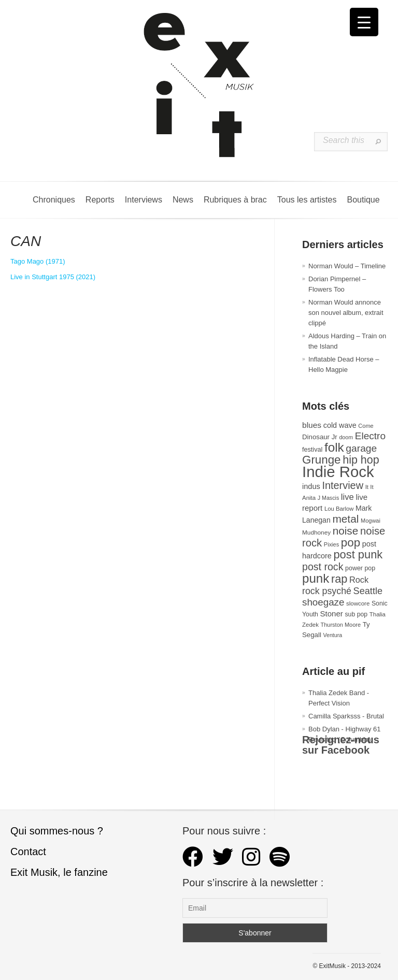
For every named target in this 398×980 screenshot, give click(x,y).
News (183, 200)
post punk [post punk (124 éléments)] (358, 554)
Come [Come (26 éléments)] (366, 426)
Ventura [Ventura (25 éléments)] (332, 635)
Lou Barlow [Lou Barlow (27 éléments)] (339, 509)
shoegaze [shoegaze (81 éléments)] (323, 602)
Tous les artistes (307, 200)
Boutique (363, 200)
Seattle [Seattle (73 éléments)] (368, 591)
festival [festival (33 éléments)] (312, 450)
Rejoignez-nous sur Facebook (341, 745)
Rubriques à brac (235, 200)
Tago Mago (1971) (38, 261)
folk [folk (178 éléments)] (334, 447)
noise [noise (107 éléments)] (346, 531)
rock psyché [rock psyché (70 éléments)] (327, 591)
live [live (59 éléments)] (347, 497)
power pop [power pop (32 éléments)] (360, 568)
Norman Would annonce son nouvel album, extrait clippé (346, 313)
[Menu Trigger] (364, 22)
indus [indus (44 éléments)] (311, 486)
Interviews (144, 200)
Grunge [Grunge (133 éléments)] (322, 460)
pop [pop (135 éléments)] (351, 543)
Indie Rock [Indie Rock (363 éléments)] (338, 472)
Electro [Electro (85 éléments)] (370, 436)
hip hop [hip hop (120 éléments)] (361, 460)
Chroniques (54, 200)
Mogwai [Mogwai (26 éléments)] (371, 521)
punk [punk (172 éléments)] (316, 578)
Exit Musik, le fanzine (59, 872)
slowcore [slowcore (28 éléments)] (358, 603)
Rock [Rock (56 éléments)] (359, 580)
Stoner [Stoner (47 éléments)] (332, 614)
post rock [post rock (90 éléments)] (323, 567)
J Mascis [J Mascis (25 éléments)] (328, 498)
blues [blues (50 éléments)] (312, 425)
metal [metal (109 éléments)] (345, 519)
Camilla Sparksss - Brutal (346, 716)
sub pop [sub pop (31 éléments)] (356, 614)
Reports (100, 200)
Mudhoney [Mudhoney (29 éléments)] (316, 532)
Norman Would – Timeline (347, 266)
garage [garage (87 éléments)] (361, 448)
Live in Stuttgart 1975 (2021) (53, 277)
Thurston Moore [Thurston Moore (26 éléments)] (341, 625)
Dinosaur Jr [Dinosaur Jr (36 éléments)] (320, 437)
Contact (28, 852)
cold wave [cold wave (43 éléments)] (340, 425)
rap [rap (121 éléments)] (339, 579)
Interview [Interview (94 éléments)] (343, 485)
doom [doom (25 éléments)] (346, 437)
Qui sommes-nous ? (57, 831)
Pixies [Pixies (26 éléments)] (331, 544)
